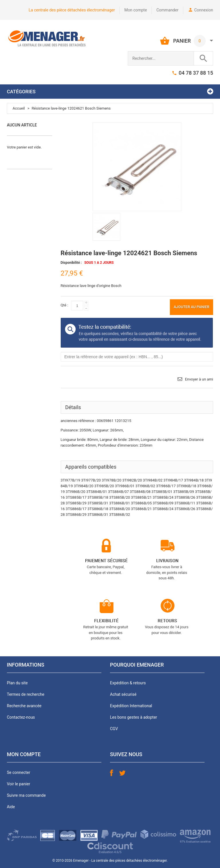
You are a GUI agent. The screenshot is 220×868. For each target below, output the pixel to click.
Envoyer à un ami (199, 379)
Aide (11, 807)
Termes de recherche (26, 694)
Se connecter (18, 772)
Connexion (204, 10)
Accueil (19, 108)
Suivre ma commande (26, 795)
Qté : (64, 305)
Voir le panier (18, 784)
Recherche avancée (24, 706)
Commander (167, 10)
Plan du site (17, 683)
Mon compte (136, 10)
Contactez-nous (21, 717)
